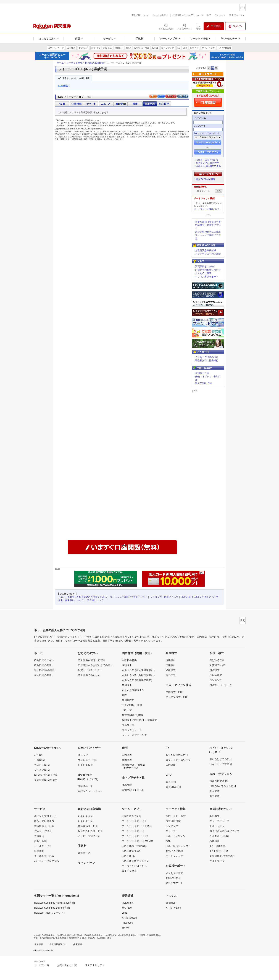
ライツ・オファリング (134, 735)
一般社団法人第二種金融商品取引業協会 (120, 935)
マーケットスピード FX (135, 836)
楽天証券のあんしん (89, 675)
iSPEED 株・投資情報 (134, 846)
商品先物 (215, 791)
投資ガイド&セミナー (90, 670)
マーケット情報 (74, 63)
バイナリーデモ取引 (221, 764)
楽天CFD (171, 782)
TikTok (125, 928)
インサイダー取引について (164, 597)
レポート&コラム (175, 836)
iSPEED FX (128, 856)
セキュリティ (217, 826)
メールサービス (43, 846)
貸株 (124, 695)
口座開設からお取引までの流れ (95, 665)
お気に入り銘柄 (174, 851)
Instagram (127, 903)
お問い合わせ (173, 878)
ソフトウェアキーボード (208, 133)
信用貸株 (128, 700)
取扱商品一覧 (85, 786)
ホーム (60, 63)
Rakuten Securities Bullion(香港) (52, 908)
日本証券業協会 (48, 935)
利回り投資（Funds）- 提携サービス (134, 766)
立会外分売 (128, 725)
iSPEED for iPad (131, 851)
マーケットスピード (133, 831)
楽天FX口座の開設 (44, 670)
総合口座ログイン (44, 660)
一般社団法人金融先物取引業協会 (69, 935)
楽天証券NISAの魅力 (46, 780)
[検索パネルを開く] (198, 27)
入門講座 (171, 765)
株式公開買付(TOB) (133, 715)
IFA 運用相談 (218, 846)
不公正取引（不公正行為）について (200, 597)
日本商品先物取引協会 (93, 935)
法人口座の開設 (43, 675)
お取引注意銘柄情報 (206, 250)
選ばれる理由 (217, 660)
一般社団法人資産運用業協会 (149, 935)
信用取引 (127, 685)
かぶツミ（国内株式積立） (138, 680)
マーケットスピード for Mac (138, 841)
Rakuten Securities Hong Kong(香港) (55, 903)
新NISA (38, 755)
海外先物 (215, 796)
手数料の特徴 (129, 660)
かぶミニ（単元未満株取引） (139, 670)
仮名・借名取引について (71, 600)
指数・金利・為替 (176, 816)
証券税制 (39, 851)
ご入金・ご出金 (43, 831)
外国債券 (127, 760)
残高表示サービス (88, 826)
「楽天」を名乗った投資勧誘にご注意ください (82, 597)
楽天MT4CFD (173, 787)
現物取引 (127, 665)
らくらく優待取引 (133, 690)
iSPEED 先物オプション (135, 861)
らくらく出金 (85, 821)
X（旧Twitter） (130, 918)
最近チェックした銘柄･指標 (76, 78)
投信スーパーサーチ (221, 685)
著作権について (95, 600)
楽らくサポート (174, 883)
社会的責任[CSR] (219, 836)
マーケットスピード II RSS (137, 826)
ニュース (171, 831)
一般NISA (40, 760)
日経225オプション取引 (223, 786)
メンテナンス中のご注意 (208, 254)
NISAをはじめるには (46, 775)
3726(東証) (64, 86)
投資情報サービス (44, 826)
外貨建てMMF (217, 665)
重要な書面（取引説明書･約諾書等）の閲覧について (209, 225)
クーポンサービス (44, 856)
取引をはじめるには (177, 755)
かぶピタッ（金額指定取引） (139, 675)
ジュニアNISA (42, 770)
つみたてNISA (42, 765)
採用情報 (215, 841)
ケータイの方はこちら (134, 866)
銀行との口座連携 (44, 821)
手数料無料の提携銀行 (207, 360)
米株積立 (171, 670)
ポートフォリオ (174, 856)
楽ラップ (83, 755)
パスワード (200, 126)
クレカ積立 (216, 675)
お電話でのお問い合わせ (208, 270)
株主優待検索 (173, 821)
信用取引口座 (202, 373)
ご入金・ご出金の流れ (207, 357)
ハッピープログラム (89, 836)
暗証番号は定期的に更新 (208, 166)
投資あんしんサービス (90, 831)
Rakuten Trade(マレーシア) (49, 913)
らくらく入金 (85, 816)
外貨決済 (39, 836)
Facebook (127, 923)
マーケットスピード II (134, 821)
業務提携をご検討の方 (222, 856)
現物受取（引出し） (133, 790)
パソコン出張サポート (207, 277)
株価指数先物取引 (220, 781)
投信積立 (215, 670)
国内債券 (127, 755)
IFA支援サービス (219, 851)
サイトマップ (217, 861)
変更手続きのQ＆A (205, 266)
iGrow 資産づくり (132, 816)
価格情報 (127, 785)
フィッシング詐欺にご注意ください (129, 597)
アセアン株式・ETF (177, 697)
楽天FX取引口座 (204, 383)
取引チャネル (129, 871)
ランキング (216, 680)
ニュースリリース (220, 821)
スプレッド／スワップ (178, 760)
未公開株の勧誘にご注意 (208, 232)
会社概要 (215, 816)
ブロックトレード (132, 730)
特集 (168, 841)
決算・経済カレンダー (178, 846)
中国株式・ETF (174, 692)
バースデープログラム (47, 861)
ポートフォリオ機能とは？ (207, 209)
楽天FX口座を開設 (206, 179)
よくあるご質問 (203, 273)
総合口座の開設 (43, 665)
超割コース (84, 853)
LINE (125, 913)
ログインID (200, 118)
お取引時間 (40, 841)
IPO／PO (127, 710)
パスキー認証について (207, 160)
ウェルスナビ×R (87, 760)
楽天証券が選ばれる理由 (92, 660)
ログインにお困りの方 (207, 163)
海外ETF (170, 675)
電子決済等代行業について (225, 831)
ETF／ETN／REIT (132, 705)
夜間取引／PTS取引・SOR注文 (139, 720)
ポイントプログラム (45, 816)
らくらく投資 (85, 765)
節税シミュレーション (90, 791)
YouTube (127, 908)
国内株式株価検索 (94, 63)
